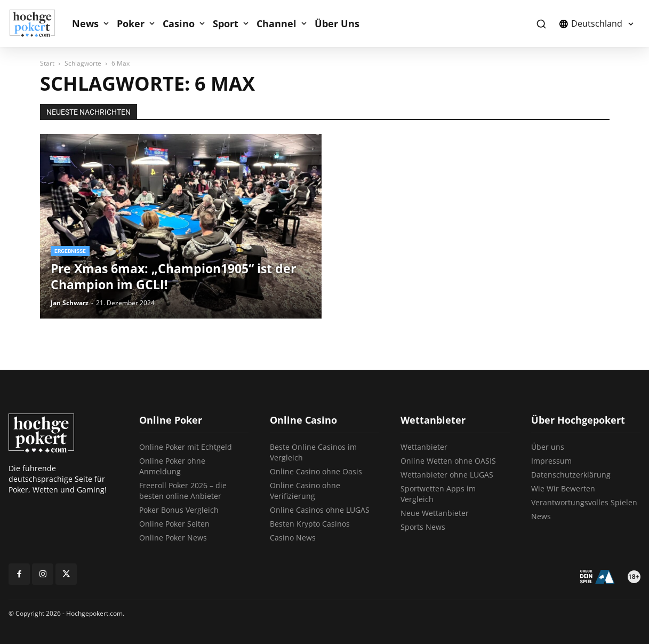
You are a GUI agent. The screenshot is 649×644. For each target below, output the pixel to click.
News (85, 23)
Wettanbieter (424, 447)
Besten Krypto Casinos (310, 524)
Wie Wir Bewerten (563, 488)
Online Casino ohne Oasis (316, 471)
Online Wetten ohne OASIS (448, 461)
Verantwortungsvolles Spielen (584, 502)
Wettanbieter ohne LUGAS (447, 475)
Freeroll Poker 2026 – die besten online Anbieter (183, 491)
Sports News (423, 527)
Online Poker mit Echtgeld (186, 447)
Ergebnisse (70, 251)
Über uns (548, 447)
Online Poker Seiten (174, 524)
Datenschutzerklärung (571, 475)
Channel (277, 23)
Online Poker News (173, 538)
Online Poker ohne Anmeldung (172, 466)
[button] (541, 24)
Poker (131, 23)
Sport (226, 23)
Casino (179, 23)
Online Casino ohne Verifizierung (305, 491)
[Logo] (38, 23)
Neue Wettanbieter (435, 513)
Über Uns (337, 23)
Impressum (551, 461)
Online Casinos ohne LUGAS (320, 510)
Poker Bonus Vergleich (179, 510)
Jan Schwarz (70, 303)
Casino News (293, 538)
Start (47, 63)
